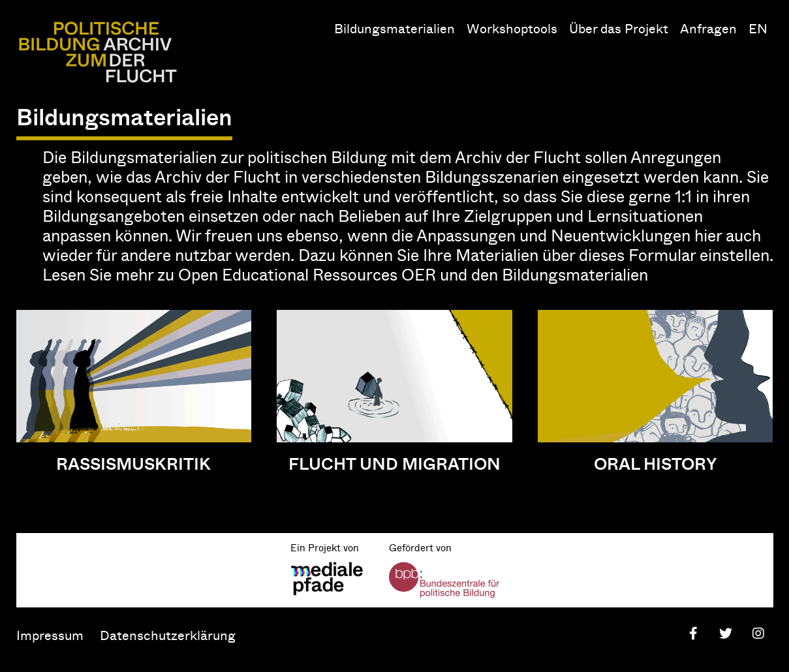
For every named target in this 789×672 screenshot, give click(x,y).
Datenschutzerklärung (168, 635)
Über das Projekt (619, 28)
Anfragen (708, 28)
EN (758, 28)
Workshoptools (512, 28)
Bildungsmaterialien (395, 28)
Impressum (50, 635)
